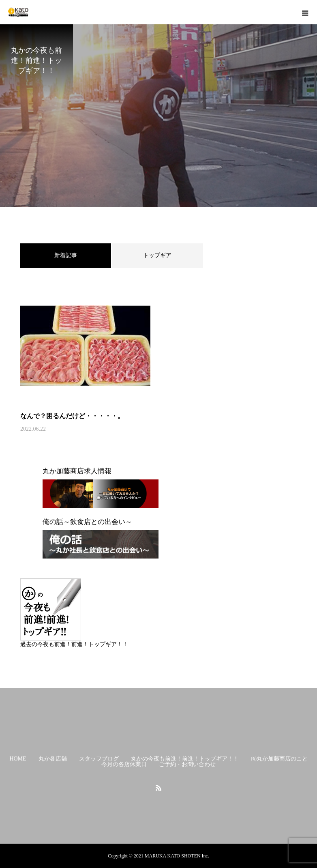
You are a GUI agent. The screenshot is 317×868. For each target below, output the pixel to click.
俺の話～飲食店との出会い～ (87, 522)
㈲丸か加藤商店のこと (279, 759)
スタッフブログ (99, 759)
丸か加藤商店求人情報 (77, 471)
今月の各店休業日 (124, 764)
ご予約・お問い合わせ (187, 764)
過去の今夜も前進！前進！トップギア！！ (74, 644)
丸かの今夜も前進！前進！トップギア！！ (185, 759)
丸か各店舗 (53, 759)
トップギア (157, 255)
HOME (18, 759)
